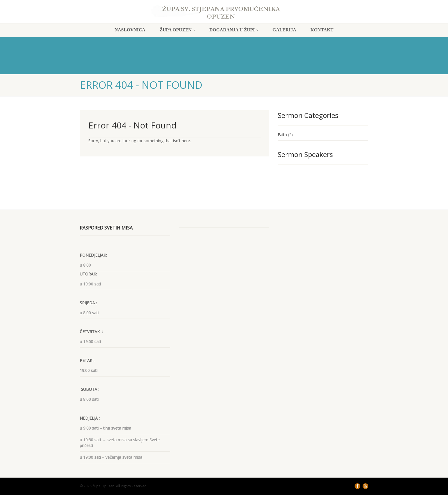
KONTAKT (322, 30)
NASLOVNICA (130, 30)
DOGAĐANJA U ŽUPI (234, 30)
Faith (282, 135)
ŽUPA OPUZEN (177, 30)
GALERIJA (284, 30)
